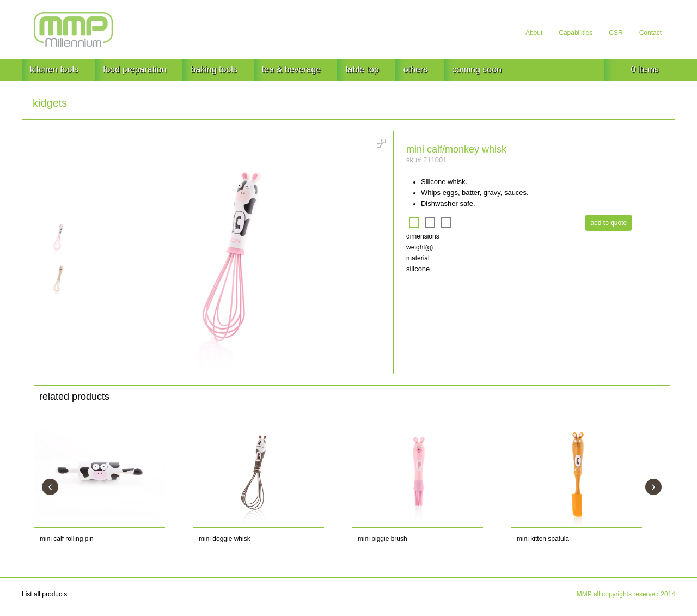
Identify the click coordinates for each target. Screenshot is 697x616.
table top (362, 69)
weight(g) (420, 247)
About (534, 33)
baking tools (214, 69)
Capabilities (576, 33)
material (418, 258)
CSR (616, 33)
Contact (650, 33)
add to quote (609, 223)
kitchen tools (54, 69)
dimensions (423, 236)
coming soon (477, 69)
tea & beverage (292, 69)
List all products (44, 594)
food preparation (135, 69)
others (415, 69)
